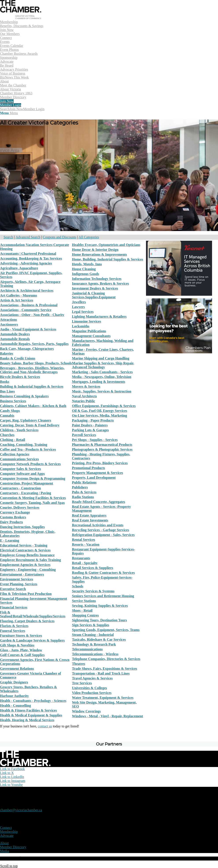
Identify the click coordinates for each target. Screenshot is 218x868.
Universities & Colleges (90, 688)
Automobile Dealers (15, 334)
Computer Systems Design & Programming (33, 478)
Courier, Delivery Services (20, 507)
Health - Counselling (15, 706)
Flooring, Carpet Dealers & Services (27, 621)
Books (5, 382)
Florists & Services (14, 626)
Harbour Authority (14, 696)
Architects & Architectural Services (27, 291)
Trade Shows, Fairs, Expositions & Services (105, 669)
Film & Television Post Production (26, 594)
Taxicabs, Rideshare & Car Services (99, 640)
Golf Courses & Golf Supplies (22, 655)
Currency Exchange (15, 512)
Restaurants (81, 558)
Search (8, 237)
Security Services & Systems (93, 591)
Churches (7, 435)
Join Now (17, 109)
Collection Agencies (15, 454)
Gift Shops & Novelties (17, 645)
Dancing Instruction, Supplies (22, 527)
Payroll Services (84, 435)
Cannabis (7, 416)
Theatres (79, 664)
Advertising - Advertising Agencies (26, 263)
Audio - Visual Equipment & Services (28, 329)
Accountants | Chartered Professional (28, 254)
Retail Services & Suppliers (93, 568)
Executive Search (13, 589)
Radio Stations (83, 497)
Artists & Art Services (17, 300)
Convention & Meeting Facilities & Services (33, 498)
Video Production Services (92, 693)
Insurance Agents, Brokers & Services (101, 284)
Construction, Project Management (27, 483)
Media (5, 851)
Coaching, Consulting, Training (24, 445)
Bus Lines (7, 391)
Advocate (7, 836)
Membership (9, 832)
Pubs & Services (84, 492)
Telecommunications (87, 649)
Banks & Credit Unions (18, 358)
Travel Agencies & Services (92, 678)
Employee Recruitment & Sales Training (30, 560)
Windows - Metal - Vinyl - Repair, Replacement (108, 716)
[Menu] (9, 113)
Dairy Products (11, 522)
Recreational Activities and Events (98, 525)
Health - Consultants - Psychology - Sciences (33, 701)
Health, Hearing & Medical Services (27, 720)
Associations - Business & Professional (29, 305)
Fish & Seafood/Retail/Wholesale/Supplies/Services (33, 614)
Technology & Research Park (94, 644)
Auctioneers (9, 324)
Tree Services (82, 683)
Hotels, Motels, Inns (87, 264)
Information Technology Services (97, 279)
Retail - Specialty (85, 563)
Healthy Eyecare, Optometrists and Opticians (106, 245)
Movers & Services (86, 386)
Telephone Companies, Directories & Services (106, 659)
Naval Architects (84, 396)
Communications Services (19, 459)
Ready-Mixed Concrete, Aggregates (99, 502)
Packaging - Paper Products (93, 420)
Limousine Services (87, 321)
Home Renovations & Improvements (100, 254)
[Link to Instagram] (13, 781)
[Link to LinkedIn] (12, 777)
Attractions (8, 320)
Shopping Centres (85, 615)
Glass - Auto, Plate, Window (21, 650)
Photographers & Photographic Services (102, 449)
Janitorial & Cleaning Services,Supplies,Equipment (94, 295)
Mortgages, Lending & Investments (99, 382)
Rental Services (84, 540)
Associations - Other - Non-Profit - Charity (32, 315)
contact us (45, 726)
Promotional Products (89, 468)
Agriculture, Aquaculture (19, 268)
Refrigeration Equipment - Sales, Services (103, 535)
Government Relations (17, 669)
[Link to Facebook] (12, 769)
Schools (78, 586)
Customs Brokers (13, 517)
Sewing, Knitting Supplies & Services (100, 606)
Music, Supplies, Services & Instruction (102, 391)
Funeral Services (13, 631)
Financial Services (14, 607)
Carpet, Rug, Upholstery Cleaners (26, 420)
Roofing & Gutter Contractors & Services (103, 573)
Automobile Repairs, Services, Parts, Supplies (34, 344)
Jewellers (79, 302)
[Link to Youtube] (11, 785)
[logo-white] (25, 765)
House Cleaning (84, 269)
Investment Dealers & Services (95, 288)
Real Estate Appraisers (89, 515)
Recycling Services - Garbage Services (101, 530)
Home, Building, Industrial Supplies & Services (108, 259)
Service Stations (84, 601)
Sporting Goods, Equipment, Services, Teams (106, 630)
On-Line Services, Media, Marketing (100, 416)
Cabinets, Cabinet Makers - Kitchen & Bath (33, 406)
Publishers (80, 487)
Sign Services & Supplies (91, 625)
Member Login (34, 109)
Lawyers (79, 307)
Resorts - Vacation (86, 544)
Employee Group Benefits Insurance (27, 555)
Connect (6, 828)
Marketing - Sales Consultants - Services (102, 372)
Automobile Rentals (15, 339)
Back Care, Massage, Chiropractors (27, 349)
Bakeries (7, 353)
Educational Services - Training (24, 545)
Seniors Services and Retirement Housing (103, 596)
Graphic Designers (14, 682)
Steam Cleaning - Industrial (93, 635)
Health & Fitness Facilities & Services (28, 710)
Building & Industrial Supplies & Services (32, 386)
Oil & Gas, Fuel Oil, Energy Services (100, 411)
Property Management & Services (98, 473)
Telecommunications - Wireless (95, 654)
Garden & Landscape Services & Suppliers (32, 640)
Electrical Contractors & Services (25, 550)
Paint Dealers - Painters (90, 425)
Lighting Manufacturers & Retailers (99, 317)
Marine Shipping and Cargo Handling (101, 358)
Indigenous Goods (86, 274)
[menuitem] (109, 28)
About (4, 843)
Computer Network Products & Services (30, 464)
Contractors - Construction (20, 488)
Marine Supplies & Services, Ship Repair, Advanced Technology (103, 365)
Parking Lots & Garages (91, 430)
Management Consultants (91, 336)
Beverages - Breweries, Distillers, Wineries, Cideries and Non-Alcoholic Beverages (32, 370)
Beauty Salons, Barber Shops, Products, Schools (36, 363)
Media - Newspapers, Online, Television (102, 377)
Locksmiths (81, 326)
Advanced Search (28, 237)
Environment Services (17, 579)
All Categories (89, 237)
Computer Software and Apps (22, 474)
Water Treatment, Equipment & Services (103, 698)
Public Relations (84, 482)
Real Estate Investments (90, 520)
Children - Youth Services (19, 430)
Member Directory (13, 847)
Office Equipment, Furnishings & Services (104, 406)
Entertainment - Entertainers (22, 574)
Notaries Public (84, 401)
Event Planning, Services (19, 584)
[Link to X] (7, 773)
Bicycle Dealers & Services (20, 377)
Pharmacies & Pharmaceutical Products (102, 445)
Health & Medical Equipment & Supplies (31, 715)
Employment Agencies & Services (25, 565)
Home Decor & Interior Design (95, 250)
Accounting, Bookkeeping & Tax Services (31, 258)
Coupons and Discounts (59, 237)
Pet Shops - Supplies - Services (95, 440)
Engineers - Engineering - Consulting (28, 570)
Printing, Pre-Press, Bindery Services (100, 463)
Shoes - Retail (82, 610)
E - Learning (10, 540)
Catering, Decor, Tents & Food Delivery (30, 425)
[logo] (21, 18)
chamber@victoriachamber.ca (21, 810)
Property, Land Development (94, 478)
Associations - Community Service (26, 310)
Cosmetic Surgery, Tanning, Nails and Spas (32, 503)
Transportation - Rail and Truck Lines (101, 673)
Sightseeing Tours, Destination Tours (100, 620)
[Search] (5, 109)
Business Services (13, 401)
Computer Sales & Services (20, 469)
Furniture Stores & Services (21, 636)
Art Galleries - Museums (18, 295)
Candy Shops (10, 411)
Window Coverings (86, 711)
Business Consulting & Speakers (24, 396)
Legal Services (83, 312)
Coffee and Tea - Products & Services (28, 449)
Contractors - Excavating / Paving (26, 493)
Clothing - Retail (13, 440)
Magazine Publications (89, 331)
